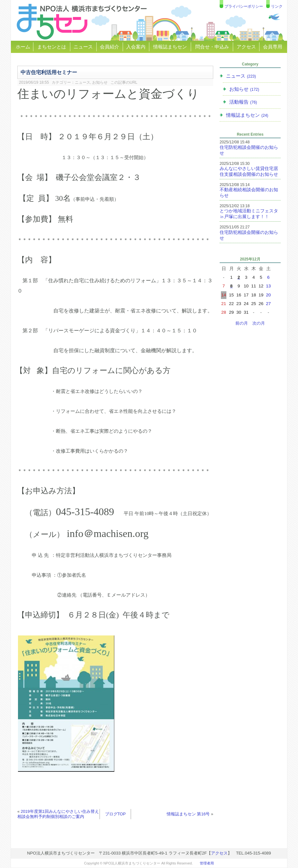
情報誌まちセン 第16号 (188, 814)
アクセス (246, 47)
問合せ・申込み (212, 47)
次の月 (259, 323)
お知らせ (100, 82)
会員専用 (273, 47)
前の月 (242, 323)
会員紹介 (110, 47)
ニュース (83, 47)
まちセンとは (52, 47)
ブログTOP (115, 814)
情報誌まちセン (170, 47)
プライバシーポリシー (244, 6)
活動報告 (243, 102)
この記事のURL (124, 82)
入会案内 (136, 47)
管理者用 (207, 863)
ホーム (23, 47)
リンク (277, 6)
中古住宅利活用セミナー (49, 72)
